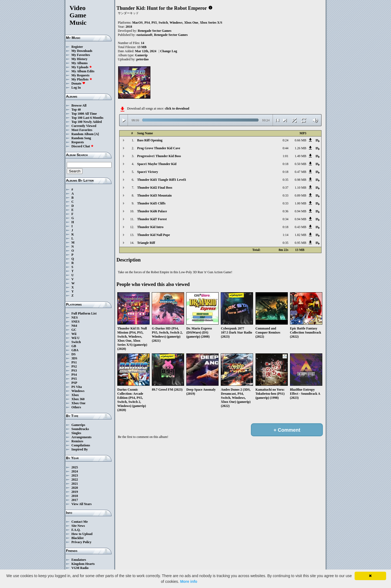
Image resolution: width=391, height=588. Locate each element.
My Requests (80, 75)
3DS (74, 358)
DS (73, 354)
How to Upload (82, 534)
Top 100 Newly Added (87, 122)
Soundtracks (80, 429)
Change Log (169, 51)
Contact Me (80, 522)
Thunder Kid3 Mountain (154, 195)
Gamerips (78, 425)
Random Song (81, 138)
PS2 (74, 366)
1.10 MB (300, 188)
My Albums (80, 63)
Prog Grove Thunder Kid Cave (159, 148)
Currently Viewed (84, 126)
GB (74, 346)
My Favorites (81, 55)
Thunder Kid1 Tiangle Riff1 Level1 (162, 180)
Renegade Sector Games (154, 31)
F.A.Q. (76, 530)
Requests (78, 142)
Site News (78, 526)
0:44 (286, 148)
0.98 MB (300, 180)
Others (76, 407)
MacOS (138, 23)
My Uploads (82, 67)
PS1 (74, 362)
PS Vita (77, 387)
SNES (75, 322)
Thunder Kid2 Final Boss (155, 188)
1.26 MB (300, 148)
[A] (97, 134)
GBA (75, 350)
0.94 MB (300, 211)
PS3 (74, 371)
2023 (75, 475)
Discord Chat (83, 146)
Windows (78, 391)
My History (79, 59)
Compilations (81, 445)
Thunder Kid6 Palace (152, 211)
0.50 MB (300, 164)
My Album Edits (83, 71)
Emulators (79, 560)
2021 (75, 484)
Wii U (75, 338)
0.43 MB (300, 227)
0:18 (286, 164)
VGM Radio (80, 568)
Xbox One (78, 403)
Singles (76, 433)
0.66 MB (300, 140)
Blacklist (78, 538)
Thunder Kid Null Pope (154, 235)
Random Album (83, 134)
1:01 (286, 156)
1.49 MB (300, 156)
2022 (75, 480)
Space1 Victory (148, 172)
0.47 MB (300, 172)
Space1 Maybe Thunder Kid (157, 164)
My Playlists (82, 79)
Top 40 (76, 110)
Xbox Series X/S (211, 23)
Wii (74, 334)
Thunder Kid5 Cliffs (151, 203)
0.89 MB (300, 195)
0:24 (286, 140)
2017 (75, 500)
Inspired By (80, 449)
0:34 (286, 219)
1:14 (286, 235)
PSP (74, 383)
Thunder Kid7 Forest (152, 219)
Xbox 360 (78, 399)
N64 (74, 326)
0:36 (286, 211)
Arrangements (81, 437)
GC (74, 330)
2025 (75, 467)
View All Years (81, 504)
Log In (76, 88)
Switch (76, 342)
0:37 (286, 188)
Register (77, 47)
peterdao (142, 59)
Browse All (79, 105)
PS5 (74, 379)
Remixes (77, 441)
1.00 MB (300, 203)
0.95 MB (300, 243)
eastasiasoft (145, 35)
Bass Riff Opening (150, 140)
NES (75, 318)
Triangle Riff (146, 243)
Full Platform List (84, 313)
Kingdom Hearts (83, 564)
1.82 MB (300, 235)
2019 (75, 492)
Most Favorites (82, 130)
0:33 (286, 195)
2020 (75, 488)
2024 (75, 471)
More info (189, 581)
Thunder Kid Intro (150, 227)
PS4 (74, 375)
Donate (78, 83)
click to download (177, 108)
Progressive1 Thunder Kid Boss (159, 156)
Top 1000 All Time (84, 114)
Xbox (75, 395)
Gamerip (141, 55)
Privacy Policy (81, 542)
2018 (75, 496)
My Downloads (82, 51)
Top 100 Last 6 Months (87, 118)
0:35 (286, 180)
